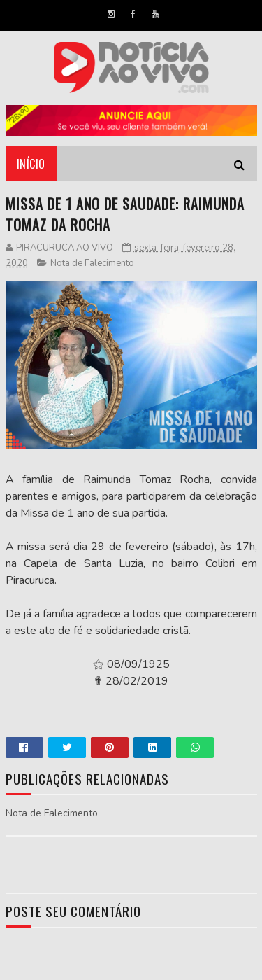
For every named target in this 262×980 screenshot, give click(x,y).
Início (31, 164)
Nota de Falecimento (92, 263)
